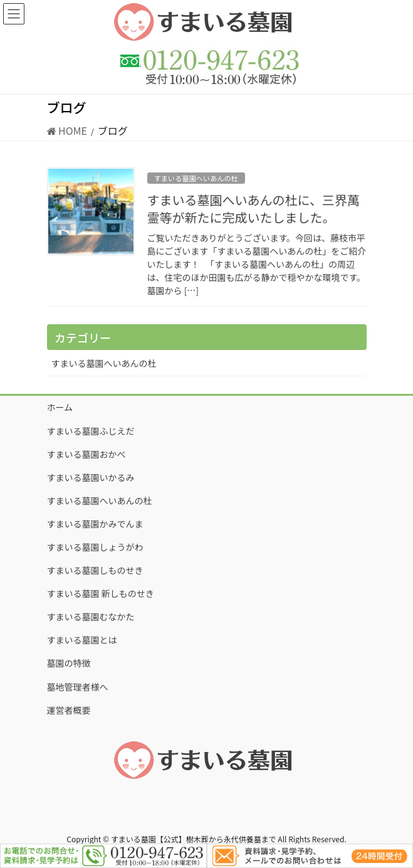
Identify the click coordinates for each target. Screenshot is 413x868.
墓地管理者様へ (78, 687)
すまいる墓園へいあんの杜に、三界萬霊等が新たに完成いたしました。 (254, 209)
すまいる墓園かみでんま (95, 524)
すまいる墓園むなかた (91, 617)
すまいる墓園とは (82, 640)
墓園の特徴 (69, 663)
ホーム (60, 407)
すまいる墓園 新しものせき (101, 593)
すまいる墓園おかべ (86, 454)
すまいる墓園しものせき (95, 570)
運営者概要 (69, 710)
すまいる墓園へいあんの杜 (196, 178)
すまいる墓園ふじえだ (91, 431)
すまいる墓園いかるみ (91, 477)
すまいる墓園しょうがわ (95, 547)
